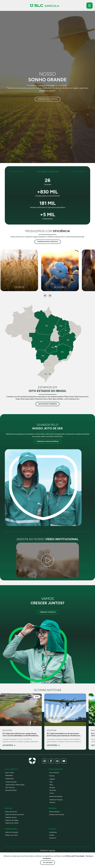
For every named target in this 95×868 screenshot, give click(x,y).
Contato (52, 835)
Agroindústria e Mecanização (15, 785)
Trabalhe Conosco (48, 612)
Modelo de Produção (56, 800)
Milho (51, 785)
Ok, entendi (48, 863)
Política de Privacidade (75, 856)
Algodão (52, 779)
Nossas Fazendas (11, 782)
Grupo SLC (53, 838)
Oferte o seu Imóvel (11, 835)
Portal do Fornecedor (12, 832)
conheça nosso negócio (47, 242)
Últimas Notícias (54, 812)
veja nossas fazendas (48, 404)
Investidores (53, 832)
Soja (51, 782)
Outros (52, 793)
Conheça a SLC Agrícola (48, 99)
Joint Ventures (10, 788)
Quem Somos (10, 773)
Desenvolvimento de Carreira (14, 815)
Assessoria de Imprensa (57, 815)
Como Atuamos (54, 773)
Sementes (53, 790)
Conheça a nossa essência (47, 441)
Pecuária (52, 788)
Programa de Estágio (12, 820)
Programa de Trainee (12, 823)
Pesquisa (52, 803)
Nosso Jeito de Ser (11, 812)
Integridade (9, 775)
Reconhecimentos (11, 790)
